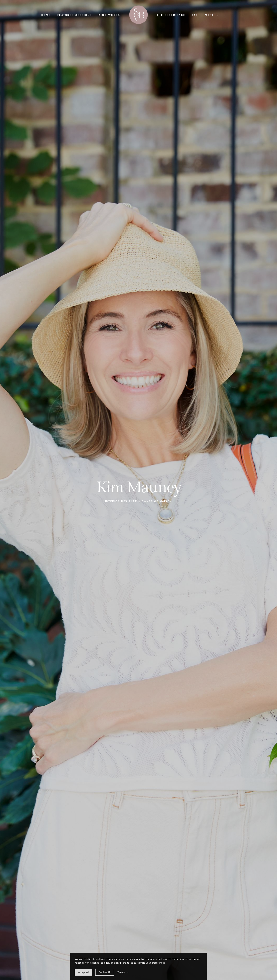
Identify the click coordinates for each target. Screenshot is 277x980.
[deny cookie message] (105, 972)
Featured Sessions (75, 15)
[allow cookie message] (84, 972)
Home (46, 15)
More (212, 15)
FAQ (195, 15)
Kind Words (109, 15)
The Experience (171, 15)
